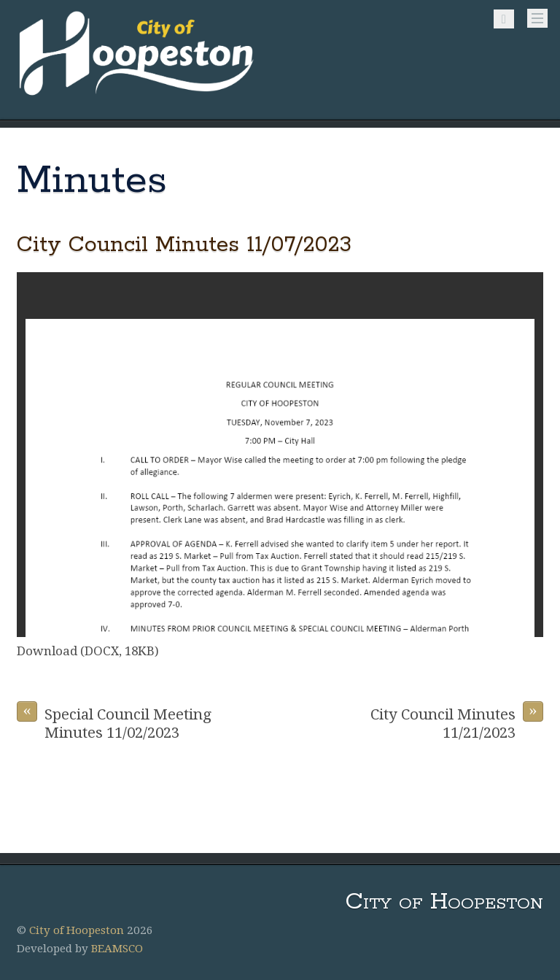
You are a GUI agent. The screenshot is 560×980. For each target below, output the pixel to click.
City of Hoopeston (77, 930)
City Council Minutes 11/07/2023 (184, 245)
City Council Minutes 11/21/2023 (457, 721)
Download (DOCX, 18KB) (88, 651)
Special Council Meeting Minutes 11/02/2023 (114, 721)
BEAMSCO (117, 949)
